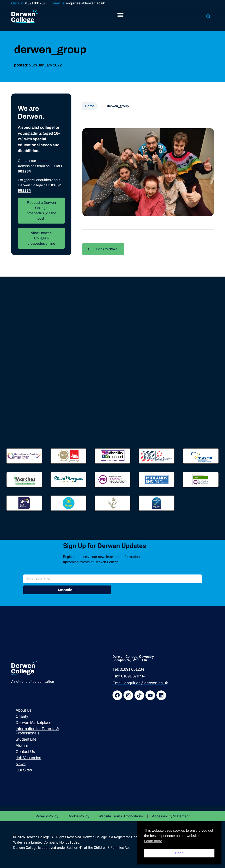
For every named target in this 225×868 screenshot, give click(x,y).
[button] (120, 15)
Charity (22, 716)
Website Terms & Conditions (121, 816)
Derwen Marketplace (34, 723)
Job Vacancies (28, 758)
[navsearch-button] (208, 17)
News (21, 764)
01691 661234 (35, 3)
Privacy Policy (47, 816)
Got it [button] (179, 853)
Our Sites (24, 770)
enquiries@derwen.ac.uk (85, 3)
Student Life (26, 739)
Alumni (22, 745)
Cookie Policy (78, 816)
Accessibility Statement (171, 816)
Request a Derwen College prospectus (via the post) (41, 210)
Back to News (102, 249)
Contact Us (25, 752)
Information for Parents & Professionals (37, 731)
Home (90, 106)
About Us (24, 710)
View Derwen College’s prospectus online (41, 238)
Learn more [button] (153, 841)
